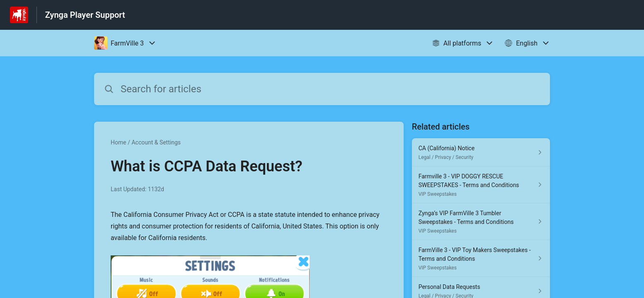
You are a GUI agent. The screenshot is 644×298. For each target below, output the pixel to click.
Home (119, 142)
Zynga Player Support (85, 15)
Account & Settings (156, 142)
